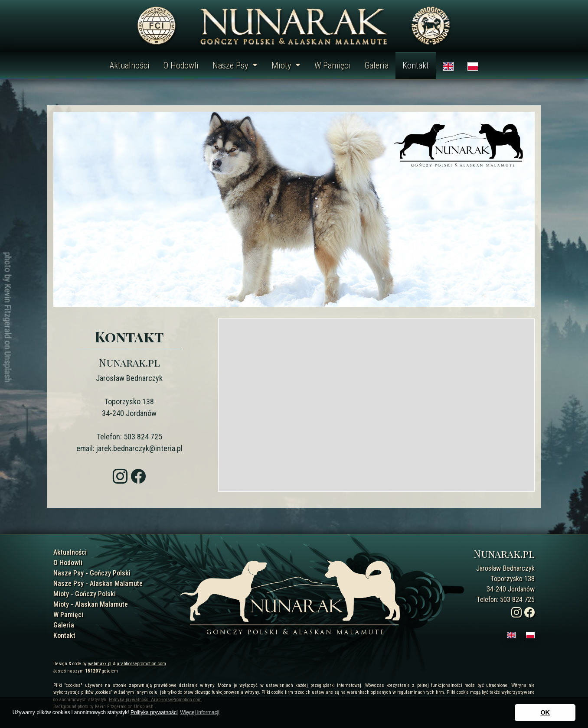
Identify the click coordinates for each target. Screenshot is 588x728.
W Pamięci (332, 65)
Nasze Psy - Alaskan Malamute (98, 583)
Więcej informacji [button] (200, 712)
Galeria (376, 65)
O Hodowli (181, 65)
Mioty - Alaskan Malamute (91, 604)
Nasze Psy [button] (231, 65)
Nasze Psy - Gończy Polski (92, 573)
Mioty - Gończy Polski (85, 594)
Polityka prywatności (154, 712)
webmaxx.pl (100, 664)
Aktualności (130, 65)
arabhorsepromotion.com (141, 664)
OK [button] (545, 712)
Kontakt (416, 65)
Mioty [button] (282, 65)
